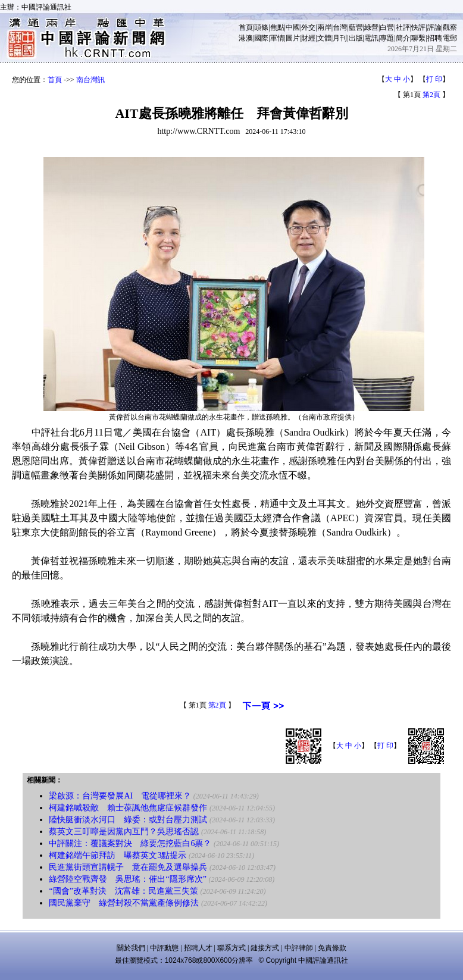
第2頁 (431, 95)
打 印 (434, 79)
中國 (293, 27)
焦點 (277, 27)
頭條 (261, 27)
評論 (434, 27)
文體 (324, 38)
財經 (308, 38)
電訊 (371, 38)
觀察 (450, 27)
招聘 (434, 38)
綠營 (371, 27)
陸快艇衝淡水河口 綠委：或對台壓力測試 (128, 820)
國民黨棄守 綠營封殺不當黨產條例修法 (124, 903)
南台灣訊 (90, 80)
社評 (403, 27)
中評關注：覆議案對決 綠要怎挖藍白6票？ (130, 843)
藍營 (356, 27)
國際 (261, 38)
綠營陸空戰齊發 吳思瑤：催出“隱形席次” (127, 879)
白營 (387, 27)
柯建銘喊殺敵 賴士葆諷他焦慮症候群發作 (128, 808)
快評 (418, 27)
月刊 (340, 38)
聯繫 (418, 38)
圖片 (293, 38)
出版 (356, 38)
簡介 (403, 38)
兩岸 (324, 27)
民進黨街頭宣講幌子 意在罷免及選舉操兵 (128, 867)
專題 (387, 38)
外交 (308, 27)
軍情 (277, 38)
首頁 (246, 27)
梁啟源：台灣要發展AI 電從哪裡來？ (120, 796)
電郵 (450, 38)
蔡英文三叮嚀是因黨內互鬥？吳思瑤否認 (124, 832)
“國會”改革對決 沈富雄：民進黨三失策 (123, 891)
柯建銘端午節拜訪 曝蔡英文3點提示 (118, 855)
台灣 (340, 27)
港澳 (246, 38)
